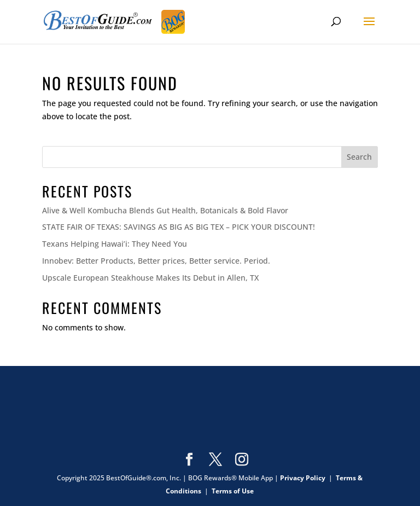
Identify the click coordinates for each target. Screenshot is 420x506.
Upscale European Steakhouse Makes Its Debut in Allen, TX (150, 278)
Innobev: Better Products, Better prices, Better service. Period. (156, 261)
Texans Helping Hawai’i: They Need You (115, 244)
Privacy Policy (303, 478)
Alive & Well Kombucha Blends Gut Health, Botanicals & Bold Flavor (165, 210)
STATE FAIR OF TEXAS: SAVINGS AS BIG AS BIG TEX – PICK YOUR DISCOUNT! (179, 227)
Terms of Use (233, 491)
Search (359, 157)
